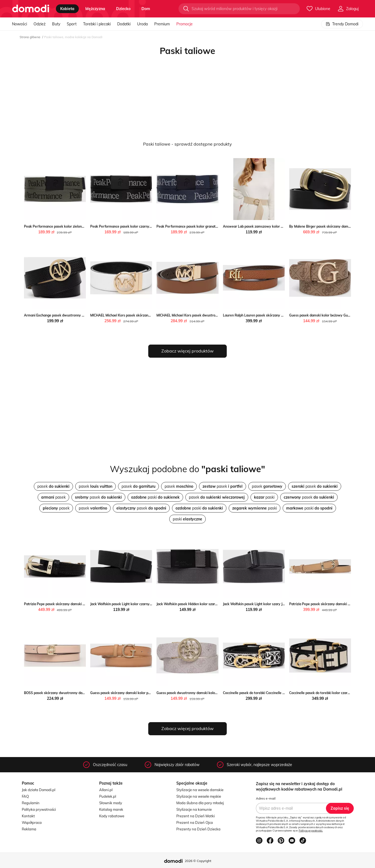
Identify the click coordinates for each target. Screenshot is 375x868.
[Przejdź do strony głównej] (31, 9)
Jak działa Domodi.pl (39, 790)
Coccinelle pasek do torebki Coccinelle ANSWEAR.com (265, 693)
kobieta (67, 9)
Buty (56, 24)
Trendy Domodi (342, 24)
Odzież (40, 24)
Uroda (142, 24)
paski (155, 497)
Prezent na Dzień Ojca (195, 822)
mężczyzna (95, 9)
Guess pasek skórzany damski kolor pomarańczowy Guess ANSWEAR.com (148, 693)
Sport (72, 24)
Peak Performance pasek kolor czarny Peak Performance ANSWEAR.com (147, 226)
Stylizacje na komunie (194, 809)
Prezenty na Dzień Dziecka (198, 829)
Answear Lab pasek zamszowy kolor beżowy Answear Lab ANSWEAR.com (281, 226)
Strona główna (30, 37)
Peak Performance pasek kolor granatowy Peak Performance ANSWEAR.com (217, 226)
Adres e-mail (266, 798)
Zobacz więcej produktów (187, 351)
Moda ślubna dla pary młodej (200, 803)
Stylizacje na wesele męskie (199, 796)
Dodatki (124, 24)
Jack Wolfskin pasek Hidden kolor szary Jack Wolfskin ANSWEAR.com (210, 604)
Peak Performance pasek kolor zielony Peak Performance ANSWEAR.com (81, 226)
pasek (53, 486)
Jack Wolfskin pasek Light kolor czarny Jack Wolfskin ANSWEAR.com (143, 604)
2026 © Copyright (198, 861)
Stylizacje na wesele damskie (200, 790)
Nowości (19, 24)
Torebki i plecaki (97, 24)
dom (146, 9)
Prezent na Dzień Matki (196, 816)
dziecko (123, 9)
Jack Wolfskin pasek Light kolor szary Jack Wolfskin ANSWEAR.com (275, 604)
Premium (162, 24)
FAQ (25, 796)
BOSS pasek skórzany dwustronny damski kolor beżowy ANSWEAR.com (80, 693)
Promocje (185, 24)
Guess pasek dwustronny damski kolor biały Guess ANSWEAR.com (208, 693)
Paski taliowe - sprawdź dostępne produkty (187, 144)
